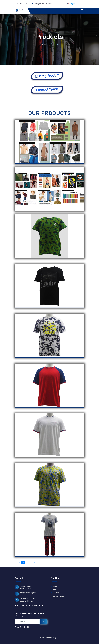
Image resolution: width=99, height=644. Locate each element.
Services (55, 593)
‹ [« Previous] (16, 562)
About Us (55, 589)
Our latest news (58, 596)
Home (43, 44)
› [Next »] (35, 562)
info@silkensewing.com (28, 593)
